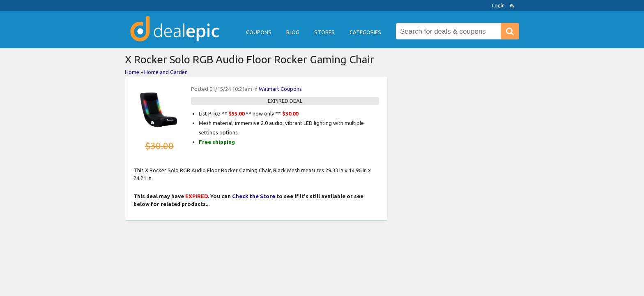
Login (498, 6)
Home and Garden (166, 72)
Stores (324, 32)
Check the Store (254, 196)
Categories (365, 32)
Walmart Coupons (280, 89)
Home (132, 72)
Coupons (259, 32)
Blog (293, 32)
